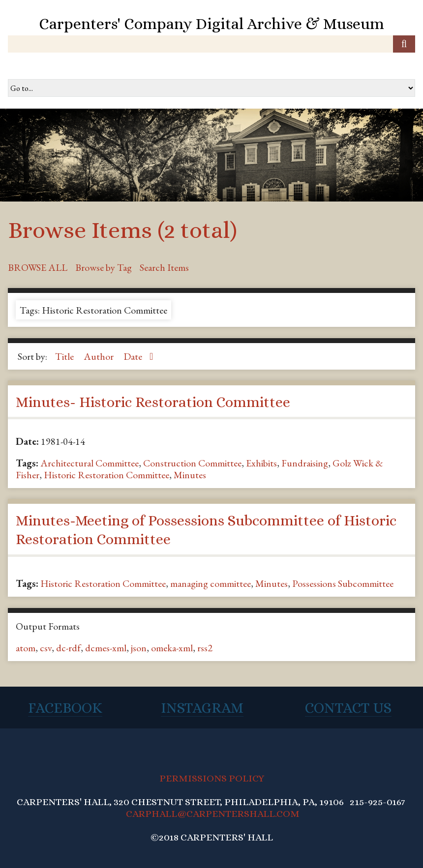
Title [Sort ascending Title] (65, 356)
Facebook (65, 708)
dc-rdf (68, 648)
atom (26, 648)
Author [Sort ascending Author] (100, 356)
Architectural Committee (90, 463)
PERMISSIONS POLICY (212, 778)
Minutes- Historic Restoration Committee (153, 402)
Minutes (190, 475)
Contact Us (348, 708)
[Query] (211, 44)
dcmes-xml (106, 648)
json (139, 648)
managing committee (211, 583)
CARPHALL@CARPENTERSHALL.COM (213, 814)
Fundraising (305, 463)
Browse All (38, 267)
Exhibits (261, 463)
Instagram (202, 708)
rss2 (205, 648)
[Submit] (404, 44)
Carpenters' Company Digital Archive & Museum (211, 24)
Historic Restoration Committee (106, 475)
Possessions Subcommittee (343, 583)
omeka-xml (172, 648)
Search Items (164, 267)
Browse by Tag (104, 267)
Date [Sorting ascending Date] (134, 356)
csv (46, 648)
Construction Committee (192, 463)
